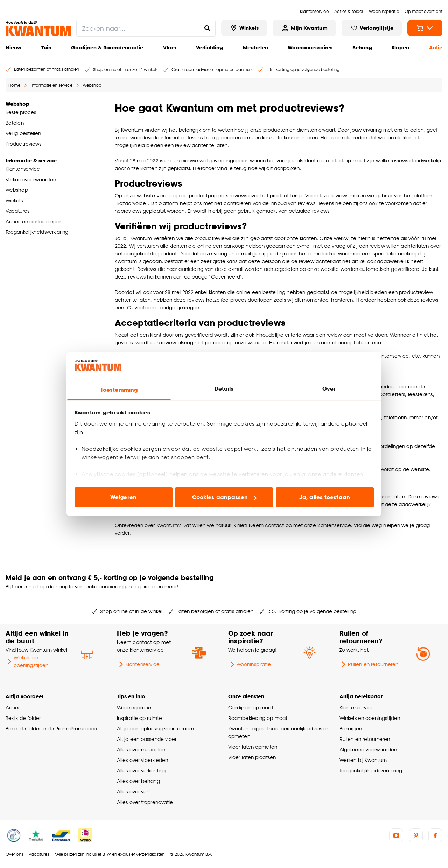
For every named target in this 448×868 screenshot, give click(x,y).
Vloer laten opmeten (253, 747)
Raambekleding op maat (258, 718)
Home (14, 85)
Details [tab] (224, 389)
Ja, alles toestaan (325, 497)
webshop (92, 85)
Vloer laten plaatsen (252, 757)
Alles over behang (138, 781)
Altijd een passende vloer (147, 739)
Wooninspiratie (250, 664)
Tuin (46, 47)
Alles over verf (133, 792)
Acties (13, 708)
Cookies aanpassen (224, 497)
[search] (146, 28)
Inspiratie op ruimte (139, 718)
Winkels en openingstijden (27, 661)
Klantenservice (138, 664)
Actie (436, 47)
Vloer (170, 47)
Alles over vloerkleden (142, 760)
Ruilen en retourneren (369, 664)
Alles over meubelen (141, 750)
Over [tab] (329, 389)
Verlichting (209, 47)
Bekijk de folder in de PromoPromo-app (51, 729)
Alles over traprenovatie (145, 802)
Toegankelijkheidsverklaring (371, 771)
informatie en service (52, 85)
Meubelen (255, 47)
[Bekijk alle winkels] (244, 28)
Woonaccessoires (310, 47)
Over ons (14, 854)
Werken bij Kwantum (363, 760)
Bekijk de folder (23, 718)
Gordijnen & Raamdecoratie (107, 47)
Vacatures (39, 854)
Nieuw (13, 47)
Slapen (400, 47)
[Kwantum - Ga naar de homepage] (38, 29)
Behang (362, 47)
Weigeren (123, 497)
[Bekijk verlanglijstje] (372, 28)
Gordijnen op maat (251, 708)
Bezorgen (351, 729)
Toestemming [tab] (119, 390)
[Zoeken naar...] (207, 28)
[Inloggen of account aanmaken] (304, 28)
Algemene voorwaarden (368, 750)
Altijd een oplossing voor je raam (155, 729)
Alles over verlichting (141, 771)
